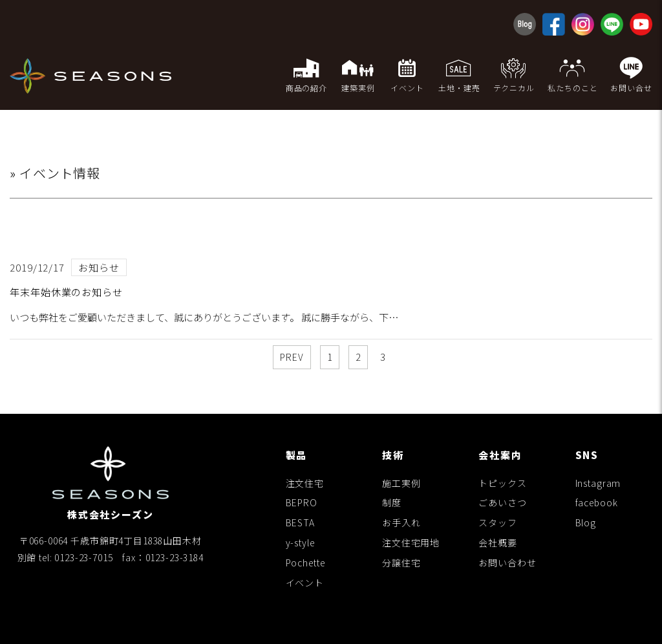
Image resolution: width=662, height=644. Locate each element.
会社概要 (497, 542)
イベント (305, 583)
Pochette (305, 563)
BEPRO (302, 502)
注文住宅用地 (411, 542)
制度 (392, 502)
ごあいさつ (502, 502)
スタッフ (497, 522)
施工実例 (401, 483)
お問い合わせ (507, 563)
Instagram (598, 483)
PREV (292, 357)
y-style (300, 542)
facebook (597, 502)
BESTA (300, 522)
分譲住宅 (401, 563)
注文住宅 (305, 483)
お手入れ (401, 522)
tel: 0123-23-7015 (76, 557)
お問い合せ (631, 75)
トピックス (502, 483)
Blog (586, 522)
